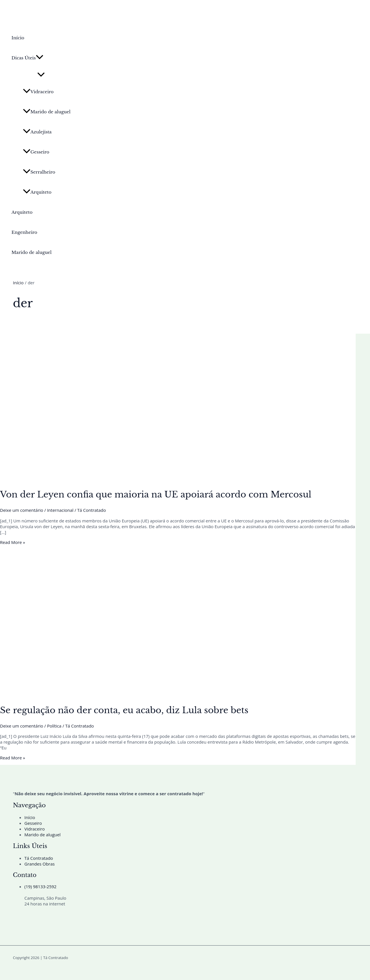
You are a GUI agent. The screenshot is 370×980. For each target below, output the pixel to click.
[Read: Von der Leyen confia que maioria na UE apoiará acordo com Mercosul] (147, 479)
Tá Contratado (39, 858)
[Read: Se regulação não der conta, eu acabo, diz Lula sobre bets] (147, 695)
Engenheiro (24, 232)
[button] (40, 58)
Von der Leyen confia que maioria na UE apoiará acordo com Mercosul (156, 494)
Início (18, 38)
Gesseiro (36, 152)
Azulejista (37, 132)
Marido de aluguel (47, 112)
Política (54, 726)
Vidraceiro (38, 92)
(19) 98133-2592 (40, 886)
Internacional (60, 510)
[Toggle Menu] (41, 75)
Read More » (13, 542)
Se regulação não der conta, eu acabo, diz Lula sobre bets (124, 710)
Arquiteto (37, 192)
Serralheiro (39, 172)
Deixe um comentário (22, 510)
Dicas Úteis (27, 58)
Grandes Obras (40, 864)
